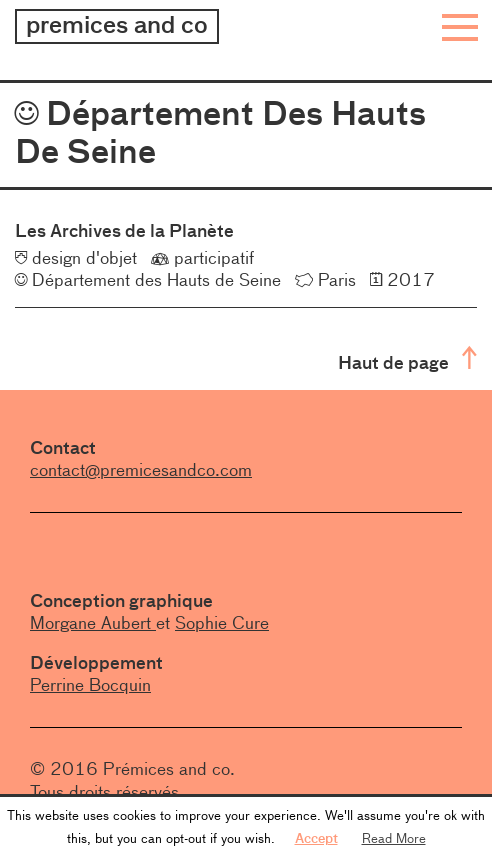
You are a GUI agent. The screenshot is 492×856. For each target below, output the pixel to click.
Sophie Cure (222, 623)
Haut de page (407, 360)
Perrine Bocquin (90, 685)
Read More (394, 838)
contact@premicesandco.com (141, 470)
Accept (316, 838)
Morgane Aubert (93, 623)
